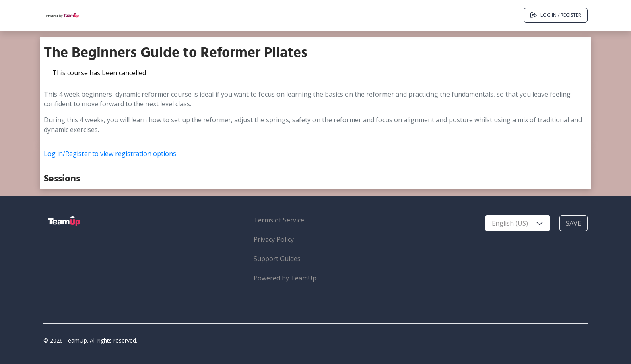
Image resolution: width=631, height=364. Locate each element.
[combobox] (518, 223)
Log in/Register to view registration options (110, 154)
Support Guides (277, 259)
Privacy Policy (274, 239)
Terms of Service (279, 220)
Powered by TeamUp (285, 278)
